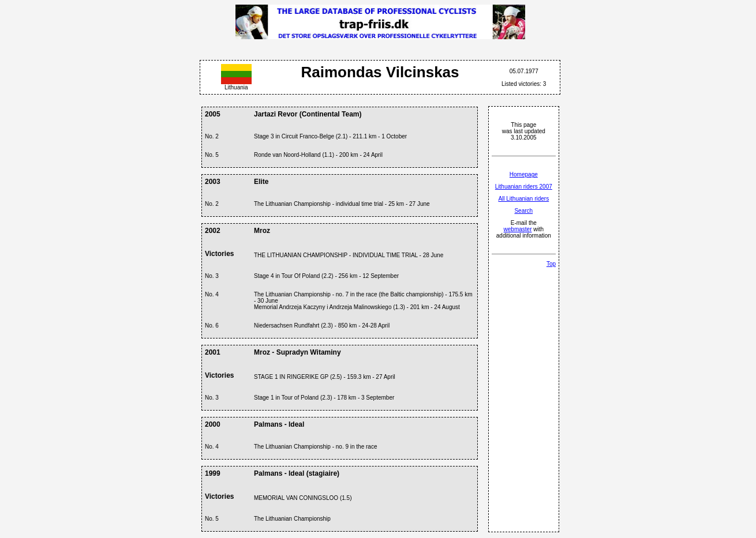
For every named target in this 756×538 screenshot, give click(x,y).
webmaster (518, 229)
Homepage (524, 174)
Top (551, 264)
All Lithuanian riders (523, 199)
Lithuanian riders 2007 (524, 187)
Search (523, 211)
